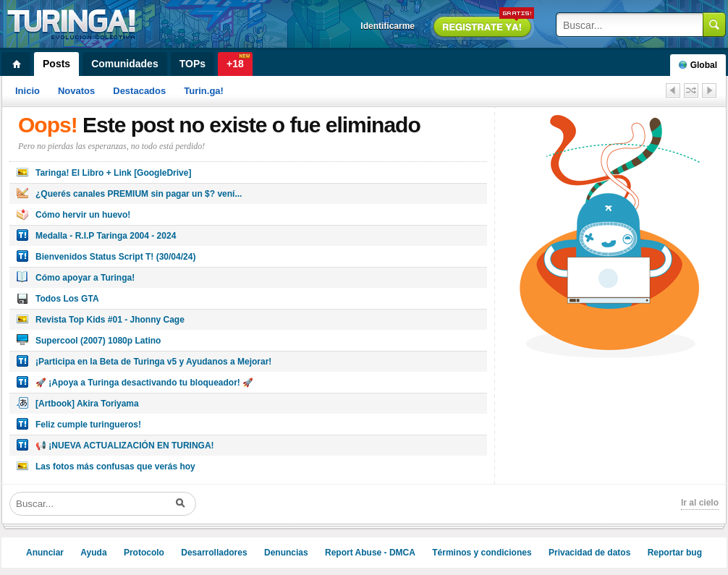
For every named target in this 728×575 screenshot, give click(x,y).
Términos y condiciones (482, 553)
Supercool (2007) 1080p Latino (98, 341)
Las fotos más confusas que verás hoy (115, 467)
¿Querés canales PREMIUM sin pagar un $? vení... (139, 194)
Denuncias (286, 553)
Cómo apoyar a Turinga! (85, 278)
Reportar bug (675, 553)
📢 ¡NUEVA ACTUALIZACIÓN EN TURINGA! (125, 446)
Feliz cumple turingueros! (88, 425)
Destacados (139, 91)
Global (698, 65)
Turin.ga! (204, 91)
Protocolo (144, 553)
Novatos (76, 91)
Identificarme (388, 26)
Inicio (27, 91)
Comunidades (125, 64)
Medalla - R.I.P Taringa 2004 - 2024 (106, 236)
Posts (56, 64)
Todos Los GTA (67, 299)
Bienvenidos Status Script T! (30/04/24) (115, 257)
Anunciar (45, 553)
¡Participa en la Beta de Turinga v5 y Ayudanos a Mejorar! (153, 362)
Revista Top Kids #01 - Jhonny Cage (110, 320)
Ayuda (93, 553)
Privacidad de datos (589, 553)
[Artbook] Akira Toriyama (87, 404)
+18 (235, 64)
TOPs (192, 64)
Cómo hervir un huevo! (83, 215)
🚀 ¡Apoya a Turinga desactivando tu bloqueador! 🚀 (144, 383)
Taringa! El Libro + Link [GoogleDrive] (113, 173)
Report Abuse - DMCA (370, 553)
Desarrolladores (214, 553)
